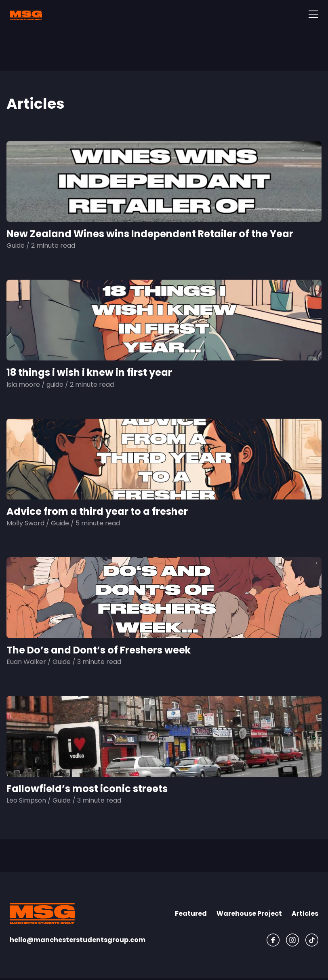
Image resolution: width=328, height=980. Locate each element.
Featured (191, 914)
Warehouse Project (249, 914)
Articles (305, 914)
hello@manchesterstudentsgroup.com (78, 940)
